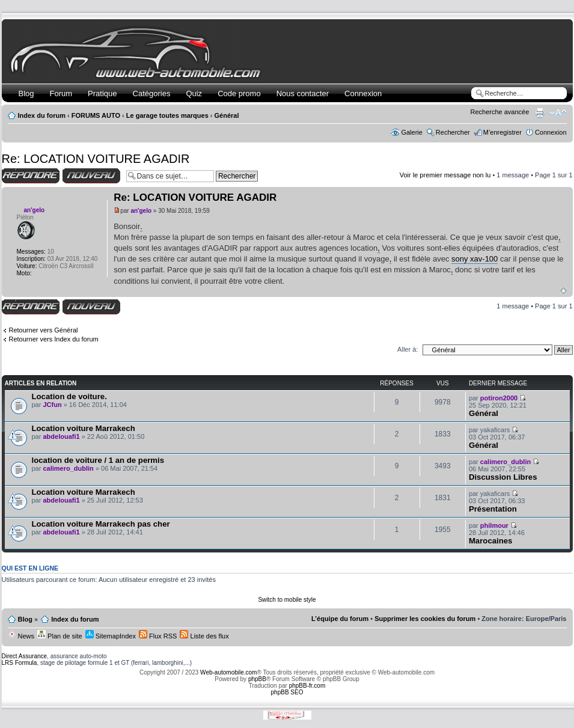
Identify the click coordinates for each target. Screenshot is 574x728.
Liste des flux (204, 636)
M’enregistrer (502, 132)
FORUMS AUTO (96, 115)
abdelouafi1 (61, 436)
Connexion (363, 93)
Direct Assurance (25, 656)
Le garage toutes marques (167, 115)
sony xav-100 (475, 259)
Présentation (493, 509)
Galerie (411, 132)
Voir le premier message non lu (445, 175)
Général (227, 115)
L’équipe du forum (340, 619)
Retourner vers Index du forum (54, 339)
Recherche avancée (500, 112)
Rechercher (453, 132)
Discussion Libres (503, 477)
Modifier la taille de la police (558, 113)
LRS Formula (20, 663)
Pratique (102, 93)
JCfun (52, 405)
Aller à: (408, 349)
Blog (26, 93)
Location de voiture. (69, 396)
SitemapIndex (111, 636)
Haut (563, 291)
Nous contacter (303, 93)
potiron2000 (499, 398)
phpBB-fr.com (307, 686)
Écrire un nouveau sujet (91, 176)
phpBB (257, 679)
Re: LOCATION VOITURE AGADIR (96, 159)
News (21, 636)
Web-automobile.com (227, 672)
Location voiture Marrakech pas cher (101, 524)
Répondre (31, 176)
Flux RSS (158, 636)
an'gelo (141, 211)
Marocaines (491, 541)
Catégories (152, 93)
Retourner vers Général (44, 330)
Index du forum (42, 115)
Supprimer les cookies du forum (425, 619)
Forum (61, 93)
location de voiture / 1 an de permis (98, 460)
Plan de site (60, 636)
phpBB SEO (287, 692)
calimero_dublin (68, 468)
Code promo (239, 93)
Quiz (194, 93)
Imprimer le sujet (540, 113)
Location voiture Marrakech (84, 428)
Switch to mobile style (287, 600)
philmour (494, 525)
